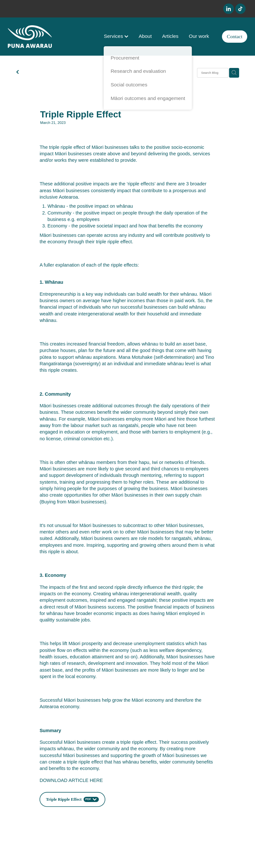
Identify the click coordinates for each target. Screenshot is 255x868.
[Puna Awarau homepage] (32, 37)
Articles (170, 36)
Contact (235, 36)
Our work (199, 36)
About (145, 36)
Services (116, 36)
